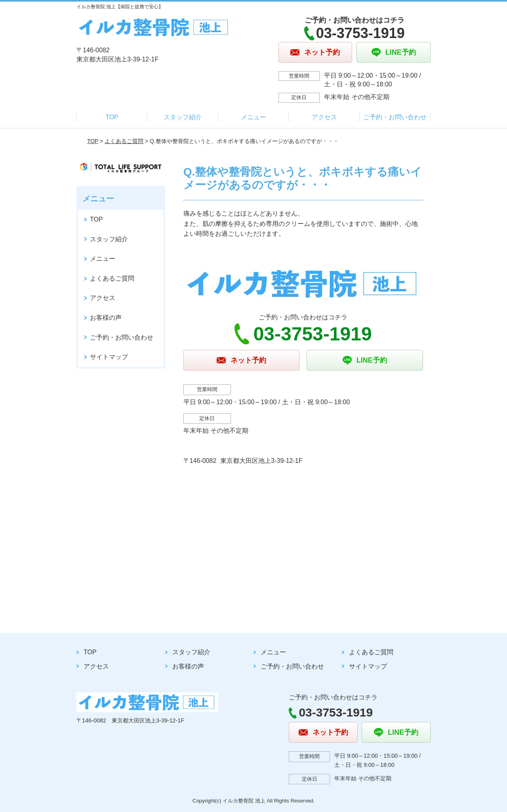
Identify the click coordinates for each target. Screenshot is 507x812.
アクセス (324, 117)
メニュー (253, 117)
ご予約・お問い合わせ (395, 117)
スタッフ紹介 (183, 117)
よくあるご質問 (124, 141)
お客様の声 (106, 318)
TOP (112, 117)
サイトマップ (109, 357)
